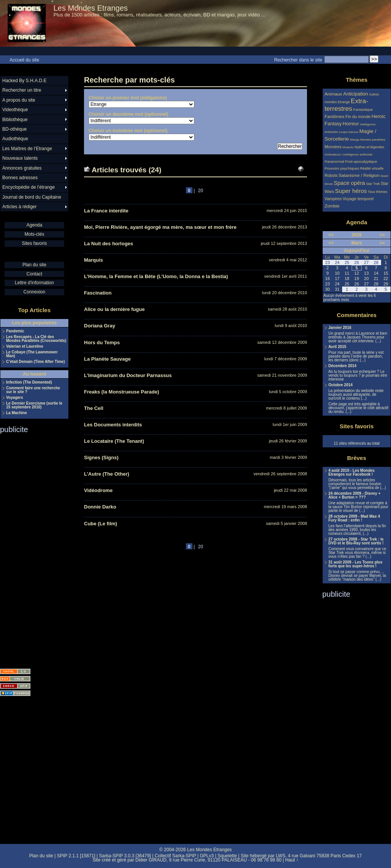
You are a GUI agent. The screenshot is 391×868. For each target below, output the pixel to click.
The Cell (94, 408)
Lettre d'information (34, 283)
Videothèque (15, 110)
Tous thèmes (377, 192)
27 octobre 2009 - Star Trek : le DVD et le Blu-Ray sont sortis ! (356, 541)
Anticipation (356, 94)
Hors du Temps (102, 343)
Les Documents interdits (113, 425)
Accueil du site (24, 60)
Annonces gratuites (22, 168)
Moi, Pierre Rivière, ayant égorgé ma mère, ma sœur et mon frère (160, 227)
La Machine (16, 413)
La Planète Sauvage (107, 359)
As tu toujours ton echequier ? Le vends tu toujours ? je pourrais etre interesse (358, 376)
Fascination (98, 293)
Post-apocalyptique (361, 161)
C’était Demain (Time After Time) (36, 362)
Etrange (344, 102)
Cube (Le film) (101, 524)
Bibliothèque (15, 120)
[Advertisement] (31, 549)
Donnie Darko (100, 507)
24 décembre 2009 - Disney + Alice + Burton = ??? (354, 496)
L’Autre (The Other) (107, 474)
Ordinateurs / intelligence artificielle (349, 155)
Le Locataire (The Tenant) (114, 441)
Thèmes (357, 80)
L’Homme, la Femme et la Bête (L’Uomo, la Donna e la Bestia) (156, 276)
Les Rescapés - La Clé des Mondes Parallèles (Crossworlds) (36, 339)
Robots (331, 175)
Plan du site (35, 265)
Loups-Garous (348, 132)
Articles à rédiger (19, 207)
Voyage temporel (358, 199)
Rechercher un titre (22, 90)
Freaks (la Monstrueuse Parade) (122, 392)
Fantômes (334, 116)
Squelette (227, 856)
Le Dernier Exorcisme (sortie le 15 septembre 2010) (34, 405)
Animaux (334, 94)
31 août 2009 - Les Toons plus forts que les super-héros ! (355, 564)
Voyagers (15, 398)
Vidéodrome (98, 490)
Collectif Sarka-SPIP (175, 856)
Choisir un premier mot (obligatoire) (128, 98)
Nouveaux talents (20, 158)
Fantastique (363, 109)
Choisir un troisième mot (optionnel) (128, 131)
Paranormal (334, 161)
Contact (34, 274)
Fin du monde (358, 117)
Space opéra (349, 183)
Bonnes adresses (20, 178)
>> (382, 235)
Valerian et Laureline (25, 347)
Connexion (34, 292)
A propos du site (19, 100)
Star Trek (373, 184)
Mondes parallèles (373, 140)
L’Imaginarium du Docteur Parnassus (128, 375)
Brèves (357, 458)
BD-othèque (15, 129)
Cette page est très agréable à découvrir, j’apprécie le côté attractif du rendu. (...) (358, 408)
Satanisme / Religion (359, 175)
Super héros (351, 191)
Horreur (351, 124)
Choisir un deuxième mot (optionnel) (128, 114)
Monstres (333, 147)
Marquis (94, 260)
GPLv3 (207, 856)
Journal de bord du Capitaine (32, 197)
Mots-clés (34, 234)
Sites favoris (34, 243)
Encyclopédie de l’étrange (28, 187)
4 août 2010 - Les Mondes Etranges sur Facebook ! (351, 473)
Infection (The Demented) (29, 382)
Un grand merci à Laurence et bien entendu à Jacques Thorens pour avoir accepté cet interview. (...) (358, 337)
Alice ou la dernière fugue (114, 309)
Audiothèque (15, 139)
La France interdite (106, 211)
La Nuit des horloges (109, 244)
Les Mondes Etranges (91, 8)
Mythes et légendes (369, 147)
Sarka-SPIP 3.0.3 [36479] (125, 856)
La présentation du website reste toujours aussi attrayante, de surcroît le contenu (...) (356, 395)
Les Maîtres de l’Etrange (27, 149)
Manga (355, 140)
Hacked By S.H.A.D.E (24, 81)
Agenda (34, 225)
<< (331, 235)
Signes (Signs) (101, 457)
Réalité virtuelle (372, 168)
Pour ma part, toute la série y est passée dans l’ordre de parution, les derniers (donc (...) (356, 356)
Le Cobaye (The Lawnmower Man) (32, 354)
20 (201, 191)
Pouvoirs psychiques (342, 168)
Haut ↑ (292, 860)
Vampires (333, 199)
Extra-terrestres (346, 105)
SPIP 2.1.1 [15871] (76, 856)
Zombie (332, 206)
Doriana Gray (100, 326)
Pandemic (15, 331)
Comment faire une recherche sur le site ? (33, 390)
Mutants (348, 147)
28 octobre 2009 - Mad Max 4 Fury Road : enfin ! (354, 518)
